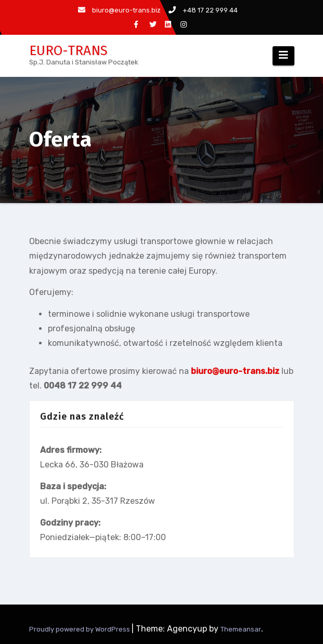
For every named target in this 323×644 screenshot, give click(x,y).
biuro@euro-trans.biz (119, 10)
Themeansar (241, 629)
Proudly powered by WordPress (80, 629)
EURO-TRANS (68, 51)
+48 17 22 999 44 (203, 10)
